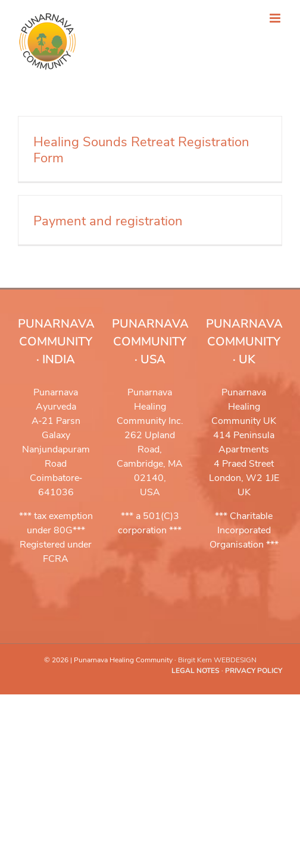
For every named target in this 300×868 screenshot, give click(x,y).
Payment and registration (108, 221)
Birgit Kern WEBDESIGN (217, 660)
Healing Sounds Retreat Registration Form (141, 150)
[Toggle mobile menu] (276, 18)
